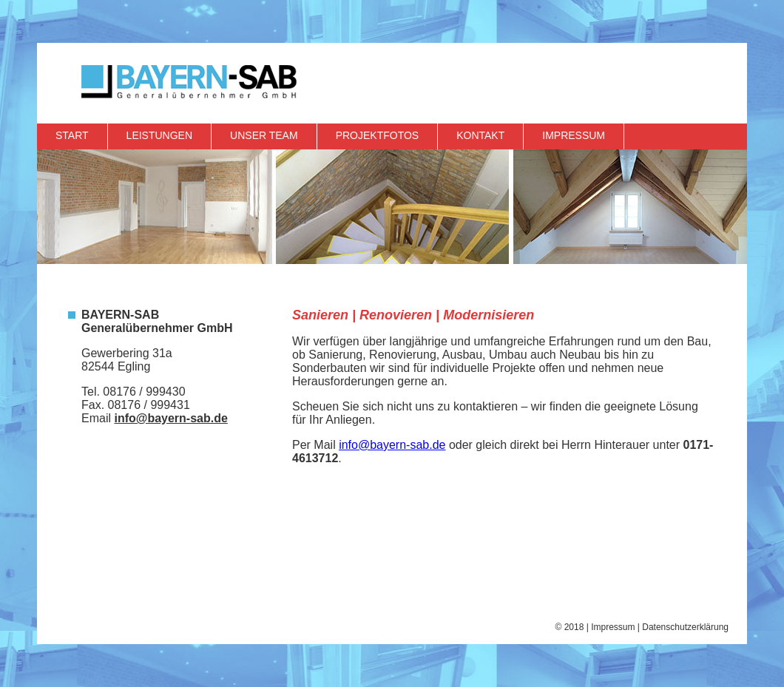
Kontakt (480, 135)
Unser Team (264, 135)
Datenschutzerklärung (685, 627)
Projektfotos (378, 135)
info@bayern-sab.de (170, 418)
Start (72, 135)
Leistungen (159, 135)
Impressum (574, 135)
